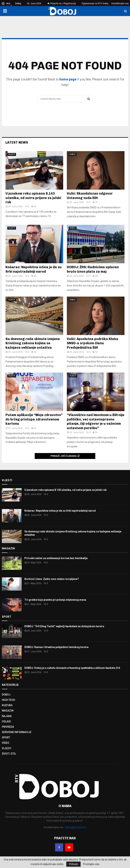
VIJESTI (12, 154)
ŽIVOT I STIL (9, 754)
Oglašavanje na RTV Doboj (95, 3)
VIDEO (6, 743)
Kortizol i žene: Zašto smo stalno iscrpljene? (52, 579)
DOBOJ (73, 154)
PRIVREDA (8, 727)
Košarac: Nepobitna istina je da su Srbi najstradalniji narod (34, 269)
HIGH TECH (8, 700)
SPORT (6, 737)
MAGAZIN (8, 711)
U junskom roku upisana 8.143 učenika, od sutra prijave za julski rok (33, 198)
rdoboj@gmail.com (75, 827)
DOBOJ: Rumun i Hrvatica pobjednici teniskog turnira (56, 647)
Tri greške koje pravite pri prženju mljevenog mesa (55, 600)
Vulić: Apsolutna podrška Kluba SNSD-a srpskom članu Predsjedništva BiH (93, 343)
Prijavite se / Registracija (62, 3)
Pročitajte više (91, 864)
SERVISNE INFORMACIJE (17, 732)
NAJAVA (7, 716)
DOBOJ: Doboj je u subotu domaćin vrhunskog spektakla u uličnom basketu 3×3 (72, 668)
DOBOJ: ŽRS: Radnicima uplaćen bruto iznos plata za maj (93, 269)
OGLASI (6, 721)
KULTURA (7, 705)
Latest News (17, 142)
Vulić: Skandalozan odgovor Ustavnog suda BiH (90, 196)
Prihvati (73, 864)
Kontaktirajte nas (120, 3)
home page (68, 79)
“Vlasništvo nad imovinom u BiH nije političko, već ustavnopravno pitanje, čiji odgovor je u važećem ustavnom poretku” (96, 421)
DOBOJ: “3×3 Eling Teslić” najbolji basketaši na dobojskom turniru (64, 626)
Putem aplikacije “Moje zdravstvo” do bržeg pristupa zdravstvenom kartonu (34, 419)
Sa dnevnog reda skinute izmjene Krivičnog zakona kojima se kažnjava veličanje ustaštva (33, 343)
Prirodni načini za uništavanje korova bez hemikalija (56, 558)
